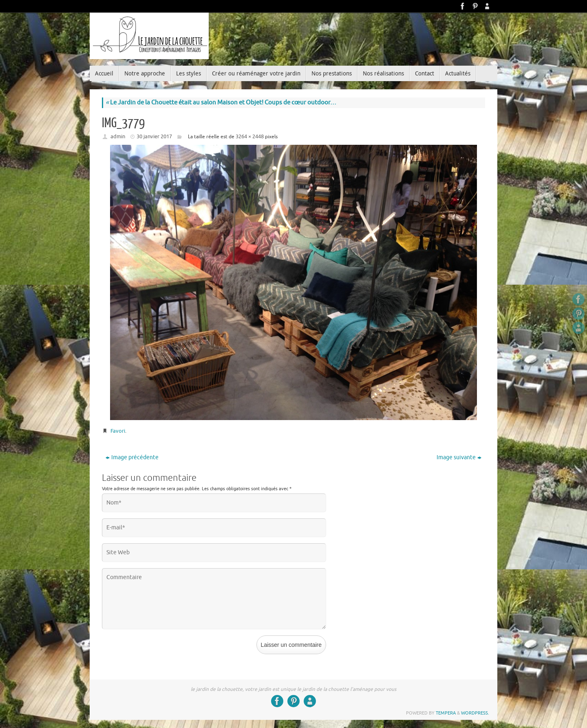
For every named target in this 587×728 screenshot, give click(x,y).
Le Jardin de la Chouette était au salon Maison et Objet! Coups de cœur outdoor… (221, 103)
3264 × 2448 (250, 136)
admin (118, 136)
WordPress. (475, 713)
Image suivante (459, 457)
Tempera (446, 713)
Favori (118, 431)
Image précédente (132, 457)
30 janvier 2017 (154, 136)
